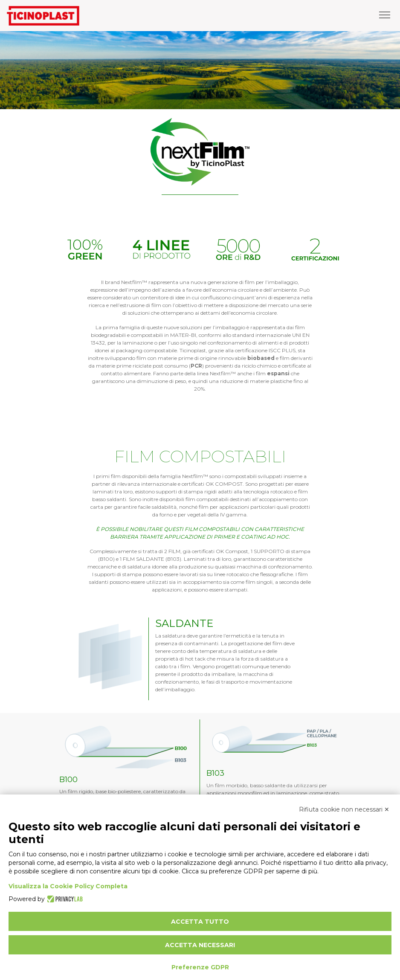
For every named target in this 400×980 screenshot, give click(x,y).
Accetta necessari (200, 945)
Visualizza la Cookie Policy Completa (68, 886)
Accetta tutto (200, 922)
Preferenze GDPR (200, 967)
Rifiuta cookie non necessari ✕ (344, 809)
